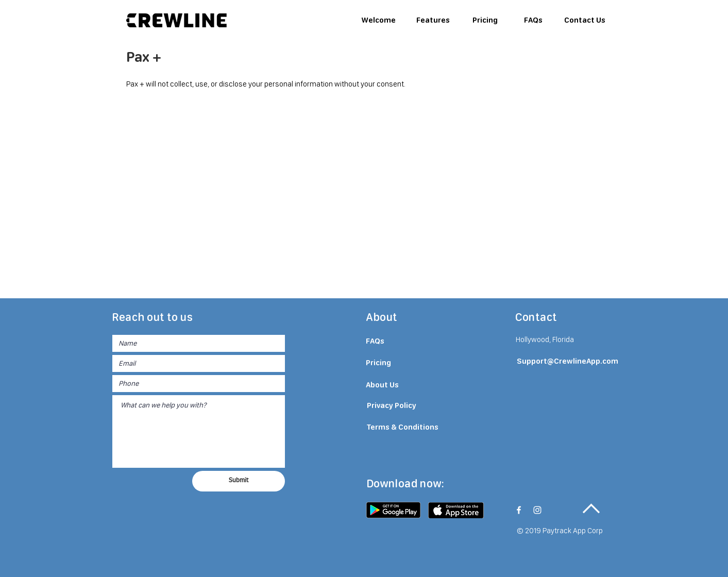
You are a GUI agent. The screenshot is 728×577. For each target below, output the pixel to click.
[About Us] (392, 385)
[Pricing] (485, 20)
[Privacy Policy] (392, 406)
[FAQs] (533, 20)
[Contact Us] (585, 20)
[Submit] (239, 481)
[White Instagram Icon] (537, 510)
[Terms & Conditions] (403, 428)
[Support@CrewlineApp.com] (568, 362)
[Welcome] (379, 20)
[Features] (433, 20)
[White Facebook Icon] (519, 510)
